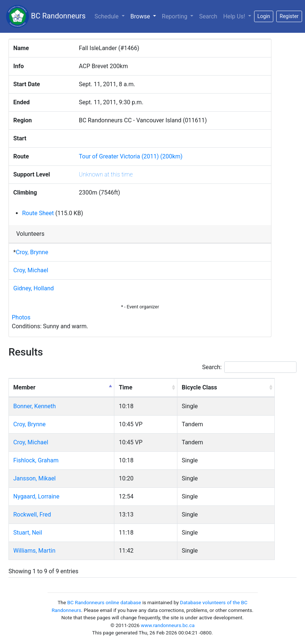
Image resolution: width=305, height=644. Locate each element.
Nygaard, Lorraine (36, 496)
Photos (21, 317)
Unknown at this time (106, 174)
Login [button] (264, 16)
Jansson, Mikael (34, 478)
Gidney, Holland (34, 288)
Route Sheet (38, 213)
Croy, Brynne (32, 252)
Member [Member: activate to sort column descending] (24, 387)
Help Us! (235, 16)
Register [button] (289, 16)
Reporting (175, 16)
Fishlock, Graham (36, 460)
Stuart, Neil (28, 533)
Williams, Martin (34, 551)
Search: (249, 367)
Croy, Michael (31, 270)
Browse (145, 16)
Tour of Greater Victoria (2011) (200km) (131, 156)
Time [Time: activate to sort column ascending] (126, 387)
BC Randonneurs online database (104, 602)
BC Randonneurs (46, 16)
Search (208, 16)
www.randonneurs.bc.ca (168, 625)
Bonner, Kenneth (34, 406)
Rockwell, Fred (32, 514)
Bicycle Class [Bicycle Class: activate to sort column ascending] (200, 387)
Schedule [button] (107, 16)
